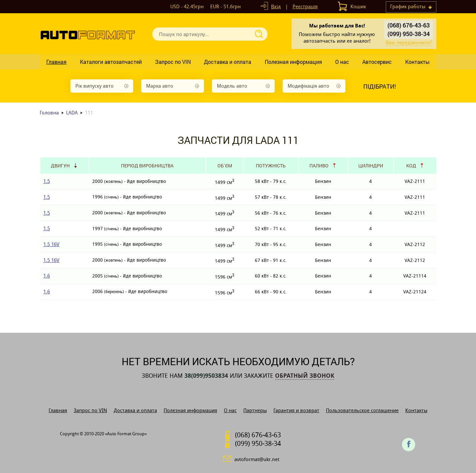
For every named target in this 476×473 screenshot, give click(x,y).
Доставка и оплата (228, 62)
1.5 (47, 181)
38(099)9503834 (206, 376)
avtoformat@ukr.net (257, 459)
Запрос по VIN (173, 62)
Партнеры (255, 410)
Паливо (319, 166)
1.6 (47, 276)
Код (411, 166)
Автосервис (377, 62)
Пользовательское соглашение (362, 410)
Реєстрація (305, 6)
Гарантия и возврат (296, 410)
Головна (49, 113)
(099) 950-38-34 (409, 34)
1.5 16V (51, 244)
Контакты (417, 62)
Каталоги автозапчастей (111, 62)
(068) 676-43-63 (409, 25)
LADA (72, 113)
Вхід (276, 6)
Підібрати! (380, 86)
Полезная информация (293, 62)
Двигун (60, 166)
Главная (56, 62)
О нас (342, 62)
